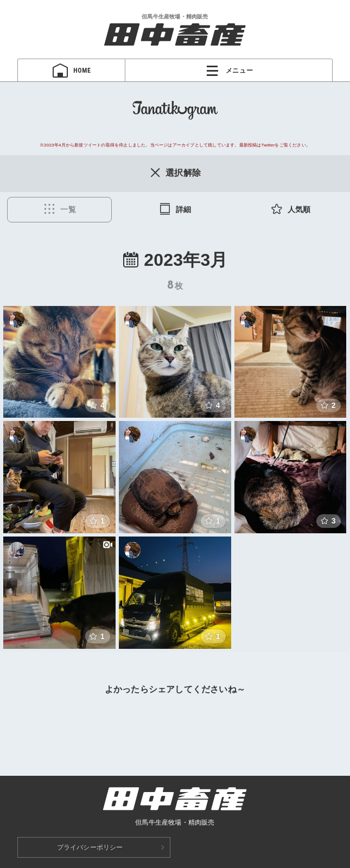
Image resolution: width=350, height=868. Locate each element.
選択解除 (175, 173)
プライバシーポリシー (90, 847)
